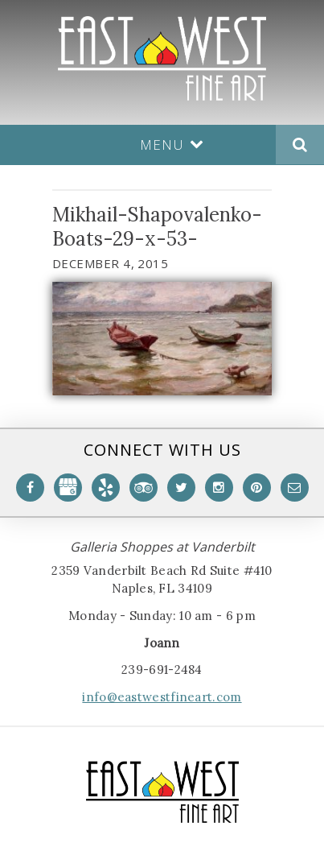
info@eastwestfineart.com (162, 697)
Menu (172, 145)
